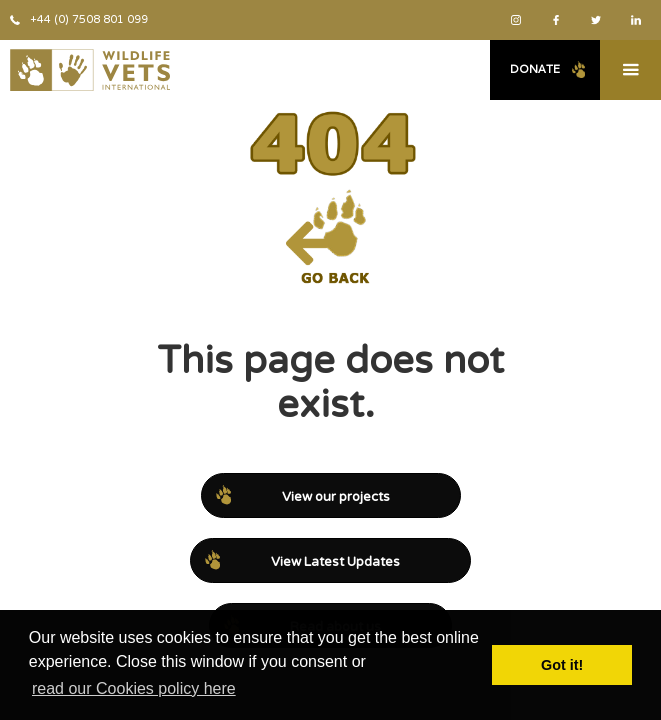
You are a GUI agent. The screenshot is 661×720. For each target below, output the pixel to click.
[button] (630, 70)
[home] (85, 70)
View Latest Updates (335, 562)
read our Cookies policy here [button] (134, 688)
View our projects (336, 497)
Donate (535, 69)
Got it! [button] (562, 665)
